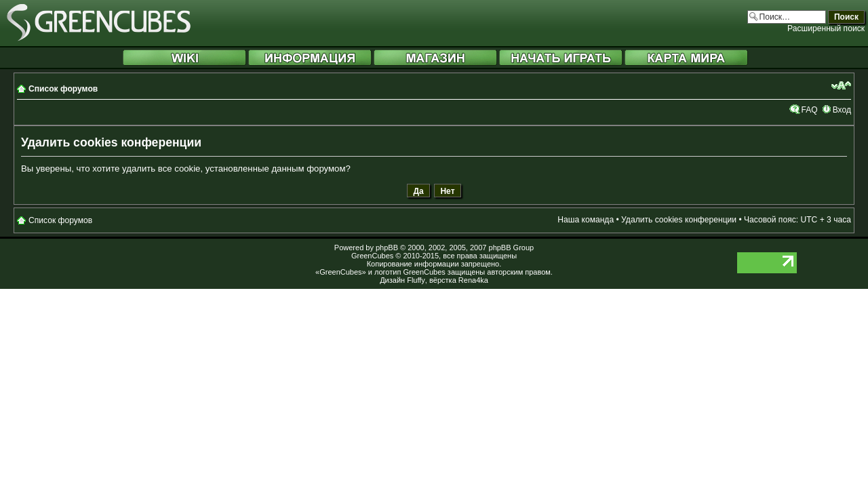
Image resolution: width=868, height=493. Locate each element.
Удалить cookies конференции (679, 220)
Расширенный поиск (826, 28)
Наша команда (586, 220)
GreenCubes (372, 256)
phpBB (387, 248)
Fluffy (416, 280)
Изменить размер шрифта (841, 85)
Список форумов (63, 89)
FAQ (809, 110)
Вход (842, 110)
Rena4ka (473, 280)
